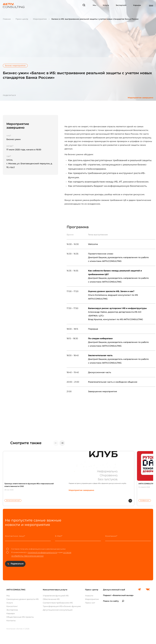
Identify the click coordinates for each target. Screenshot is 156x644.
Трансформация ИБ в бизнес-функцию (62, 606)
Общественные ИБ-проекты (20, 617)
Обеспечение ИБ (51, 599)
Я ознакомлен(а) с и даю (39, 554)
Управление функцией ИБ (56, 596)
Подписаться (17, 564)
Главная (7, 19)
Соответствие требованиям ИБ (58, 603)
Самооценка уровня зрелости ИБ (22, 599)
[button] (62, 443)
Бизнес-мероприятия (15, 66)
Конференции (145, 500)
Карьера (137, 5)
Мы (94, 5)
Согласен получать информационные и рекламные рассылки (36, 549)
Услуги (106, 5)
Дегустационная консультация (58, 610)
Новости (89, 596)
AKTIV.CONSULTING (16, 590)
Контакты (11, 620)
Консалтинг (12, 606)
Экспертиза (121, 5)
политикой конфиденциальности (42, 552)
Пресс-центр (22, 19)
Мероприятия (40, 19)
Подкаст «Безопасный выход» (118, 595)
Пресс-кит (90, 603)
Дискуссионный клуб (13, 500)
